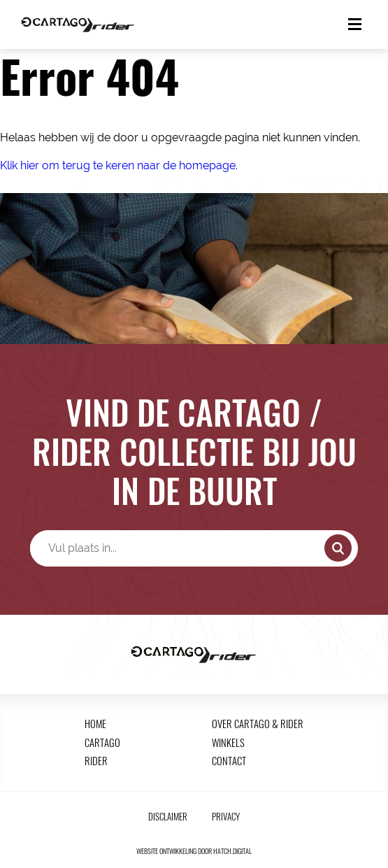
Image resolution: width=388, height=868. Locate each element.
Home (95, 723)
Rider (96, 760)
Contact (229, 760)
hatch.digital (232, 851)
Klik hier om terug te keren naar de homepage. (119, 165)
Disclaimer (168, 817)
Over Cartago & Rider (258, 723)
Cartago (102, 742)
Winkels (228, 742)
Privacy (226, 817)
